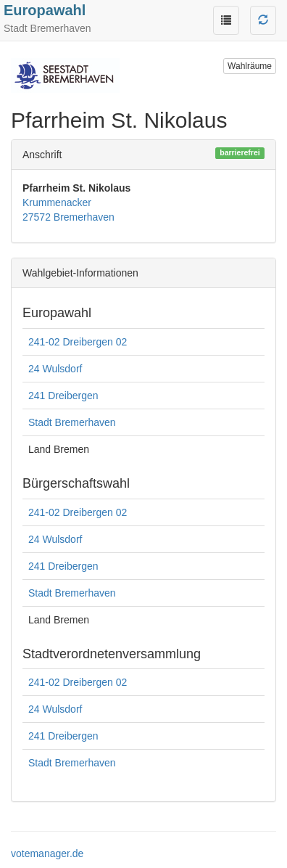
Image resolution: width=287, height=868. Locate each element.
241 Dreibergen (63, 396)
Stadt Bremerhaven (72, 422)
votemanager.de (47, 853)
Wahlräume (250, 66)
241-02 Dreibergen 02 (78, 342)
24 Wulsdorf (55, 369)
